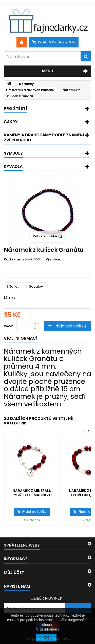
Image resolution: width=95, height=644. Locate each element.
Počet (9, 326)
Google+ (34, 286)
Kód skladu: (14, 259)
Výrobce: (53, 259)
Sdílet (13, 286)
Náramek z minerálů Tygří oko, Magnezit (32, 493)
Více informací (48, 629)
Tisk (12, 298)
